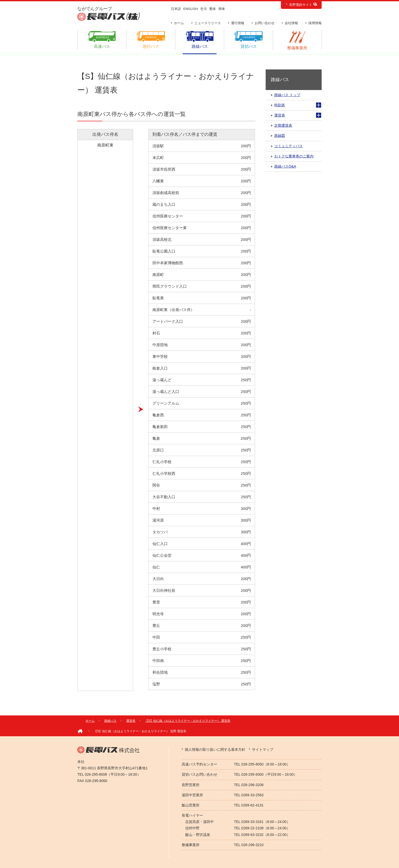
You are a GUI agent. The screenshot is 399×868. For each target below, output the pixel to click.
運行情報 (238, 23)
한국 (204, 9)
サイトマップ (263, 749)
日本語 (176, 9)
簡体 (222, 9)
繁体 (212, 9)
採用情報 (315, 23)
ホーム (179, 23)
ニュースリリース (208, 23)
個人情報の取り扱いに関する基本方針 (215, 749)
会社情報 (291, 23)
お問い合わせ (265, 23)
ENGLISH (190, 9)
